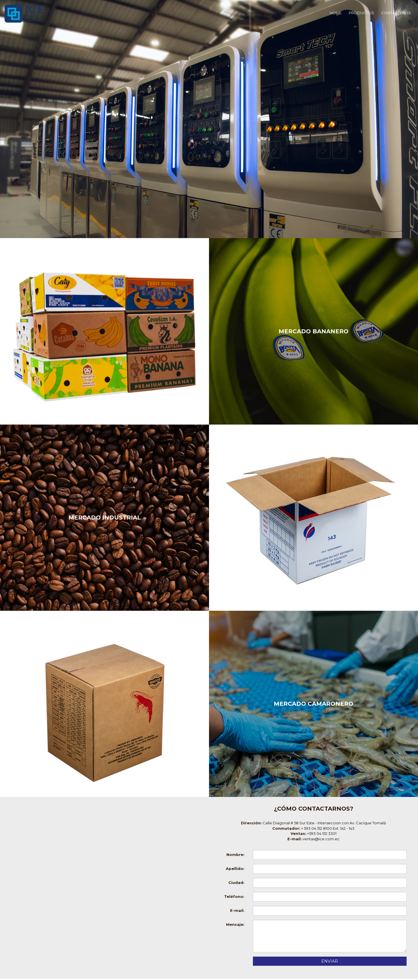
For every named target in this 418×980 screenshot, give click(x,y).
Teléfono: (234, 896)
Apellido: (235, 869)
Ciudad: (236, 882)
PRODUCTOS (361, 13)
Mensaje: (235, 924)
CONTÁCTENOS (396, 13)
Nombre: (235, 855)
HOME (336, 13)
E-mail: (237, 910)
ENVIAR (330, 961)
